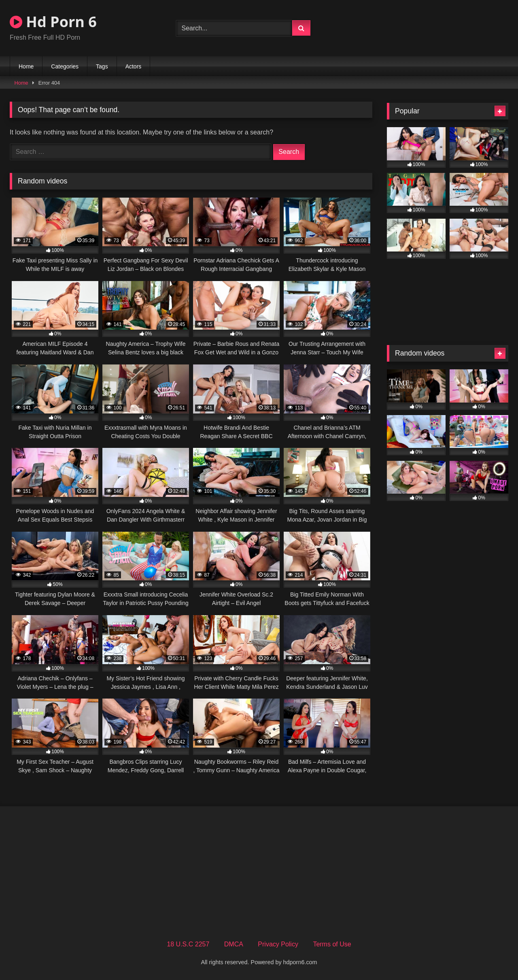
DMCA (234, 944)
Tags (102, 66)
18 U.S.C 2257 (188, 944)
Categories (65, 66)
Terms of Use (332, 944)
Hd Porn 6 (53, 22)
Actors (134, 66)
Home (26, 66)
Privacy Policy (278, 944)
